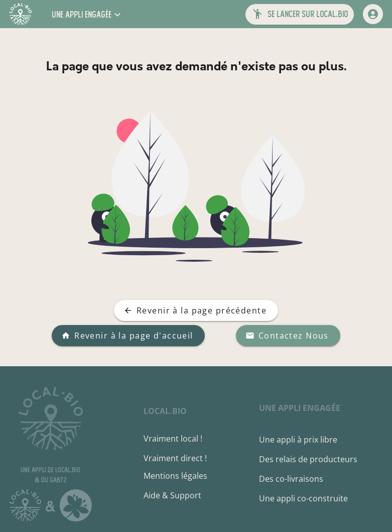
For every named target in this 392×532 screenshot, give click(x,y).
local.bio (165, 411)
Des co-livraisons (291, 479)
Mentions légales (175, 476)
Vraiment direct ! (175, 458)
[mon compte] (373, 14)
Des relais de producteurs (308, 459)
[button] (87, 14)
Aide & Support (172, 495)
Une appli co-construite (303, 498)
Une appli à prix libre (298, 440)
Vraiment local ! (173, 439)
